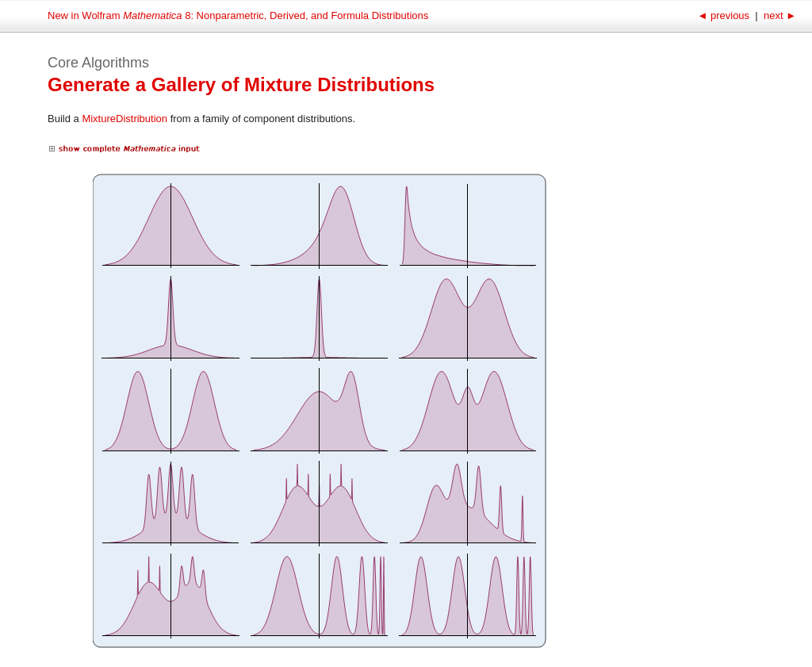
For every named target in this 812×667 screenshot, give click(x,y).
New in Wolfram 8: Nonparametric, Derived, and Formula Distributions (238, 15)
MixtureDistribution (124, 119)
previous (724, 15)
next (778, 15)
